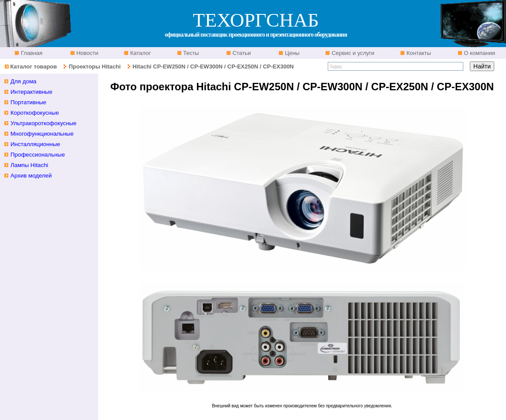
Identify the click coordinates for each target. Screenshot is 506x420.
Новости (87, 53)
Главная (31, 53)
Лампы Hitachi (29, 165)
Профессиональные (38, 155)
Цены (291, 53)
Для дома (24, 81)
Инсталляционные (35, 144)
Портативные (28, 102)
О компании (479, 53)
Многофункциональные (42, 134)
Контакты (418, 53)
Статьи (241, 53)
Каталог (140, 53)
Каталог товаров (33, 67)
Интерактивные (31, 92)
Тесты (190, 53)
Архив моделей (31, 176)
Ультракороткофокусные (44, 123)
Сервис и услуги (352, 53)
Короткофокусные (35, 113)
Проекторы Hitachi (95, 67)
